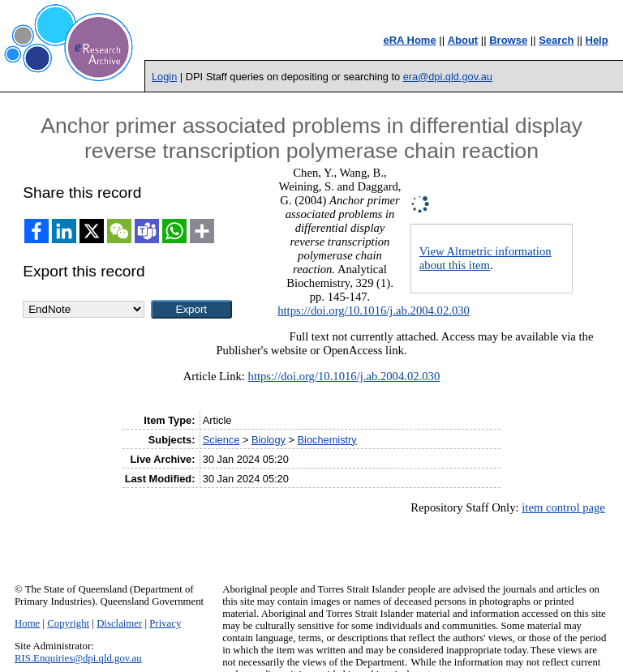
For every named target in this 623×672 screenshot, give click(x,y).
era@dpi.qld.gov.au (448, 77)
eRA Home (409, 40)
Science (221, 440)
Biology (269, 440)
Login (164, 77)
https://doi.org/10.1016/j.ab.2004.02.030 (374, 310)
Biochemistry (327, 440)
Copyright (68, 623)
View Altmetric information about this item (486, 258)
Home (27, 623)
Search (556, 40)
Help (597, 40)
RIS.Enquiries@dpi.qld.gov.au (78, 658)
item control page (563, 507)
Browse (508, 40)
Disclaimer (119, 623)
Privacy (165, 623)
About (463, 40)
